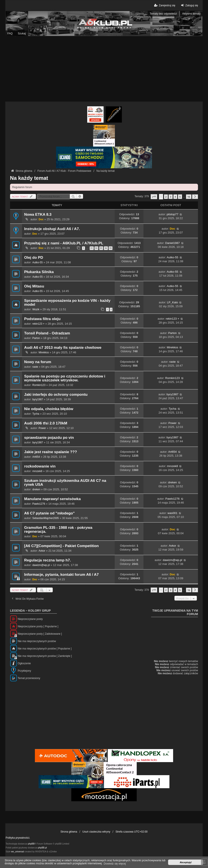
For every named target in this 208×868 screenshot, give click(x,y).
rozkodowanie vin (40, 466)
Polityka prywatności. (18, 838)
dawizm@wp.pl (41, 565)
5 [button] (180, 197)
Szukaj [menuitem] (22, 33)
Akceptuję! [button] (186, 862)
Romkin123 (39, 385)
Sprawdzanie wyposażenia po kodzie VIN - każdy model (67, 303)
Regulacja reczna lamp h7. (48, 560)
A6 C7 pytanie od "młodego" (49, 513)
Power (42, 428)
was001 (172, 513)
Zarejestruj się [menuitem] (164, 5)
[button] (154, 197)
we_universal (17, 852)
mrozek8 (37, 471)
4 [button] (175, 197)
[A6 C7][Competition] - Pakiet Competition (61, 546)
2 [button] (166, 197)
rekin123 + (38, 324)
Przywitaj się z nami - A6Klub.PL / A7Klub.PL (64, 243)
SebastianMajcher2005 (45, 518)
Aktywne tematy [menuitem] (191, 14)
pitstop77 (172, 214)
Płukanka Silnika (39, 272)
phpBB (31, 844)
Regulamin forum (22, 187)
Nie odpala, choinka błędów (49, 409)
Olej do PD (34, 258)
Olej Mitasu (34, 286)
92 (96, 248)
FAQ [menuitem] (10, 33)
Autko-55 (38, 262)
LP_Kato (173, 302)
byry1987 (38, 399)
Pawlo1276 (39, 504)
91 (92, 248)
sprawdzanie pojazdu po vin (49, 438)
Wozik (36, 309)
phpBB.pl (42, 848)
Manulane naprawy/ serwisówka (52, 499)
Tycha (36, 414)
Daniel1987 (173, 243)
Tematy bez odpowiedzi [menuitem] (163, 14)
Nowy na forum (38, 362)
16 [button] (189, 197)
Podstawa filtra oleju (42, 319)
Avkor (42, 551)
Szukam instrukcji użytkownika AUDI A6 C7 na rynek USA (65, 483)
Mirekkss (44, 352)
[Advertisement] (104, 69)
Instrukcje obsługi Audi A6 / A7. (52, 229)
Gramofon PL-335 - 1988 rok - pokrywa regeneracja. (58, 530)
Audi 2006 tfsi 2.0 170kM (46, 423)
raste (35, 367)
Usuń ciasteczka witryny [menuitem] (96, 832)
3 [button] (170, 197)
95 (111, 248)
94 (106, 248)
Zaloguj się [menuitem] (189, 5)
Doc (41, 219)
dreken (36, 489)
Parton (36, 338)
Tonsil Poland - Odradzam (47, 333)
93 (101, 248)
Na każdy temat (29, 178)
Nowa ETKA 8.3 (38, 214)
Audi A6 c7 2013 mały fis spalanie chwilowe (63, 348)
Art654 (36, 457)
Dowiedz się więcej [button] (115, 864)
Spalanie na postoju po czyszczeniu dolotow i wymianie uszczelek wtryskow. (65, 378)
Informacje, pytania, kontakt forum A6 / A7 (61, 575)
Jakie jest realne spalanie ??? (51, 452)
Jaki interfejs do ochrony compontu (56, 395)
